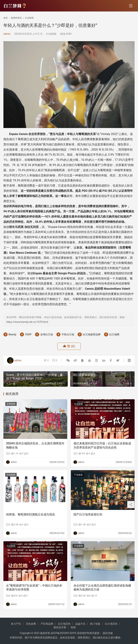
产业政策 (78, 475)
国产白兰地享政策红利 (88, 514)
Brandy (12, 334)
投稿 (73, 627)
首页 (6, 18)
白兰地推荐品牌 (92, 334)
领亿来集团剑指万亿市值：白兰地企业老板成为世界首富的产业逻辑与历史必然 (102, 445)
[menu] (131, 6)
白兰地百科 (64, 624)
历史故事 (31, 624)
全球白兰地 (47, 334)
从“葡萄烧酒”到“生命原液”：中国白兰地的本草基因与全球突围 (34, 588)
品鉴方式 (80, 624)
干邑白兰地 (68, 334)
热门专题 (95, 624)
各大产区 (16, 624)
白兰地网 (114, 334)
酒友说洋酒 (60, 627)
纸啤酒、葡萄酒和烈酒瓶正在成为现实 (31, 514)
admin (7, 34)
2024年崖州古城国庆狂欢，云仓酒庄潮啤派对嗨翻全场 (35, 445)
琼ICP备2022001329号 (63, 633)
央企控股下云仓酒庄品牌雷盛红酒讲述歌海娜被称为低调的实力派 (102, 588)
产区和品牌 (47, 624)
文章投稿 (11, 404)
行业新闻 (51, 34)
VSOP (28, 334)
